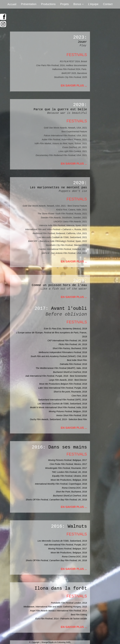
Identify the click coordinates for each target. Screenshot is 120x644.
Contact (108, 4)
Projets (65, 4)
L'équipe (93, 4)
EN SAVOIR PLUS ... (74, 86)
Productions (48, 4)
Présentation (29, 4)
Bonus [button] (78, 4)
